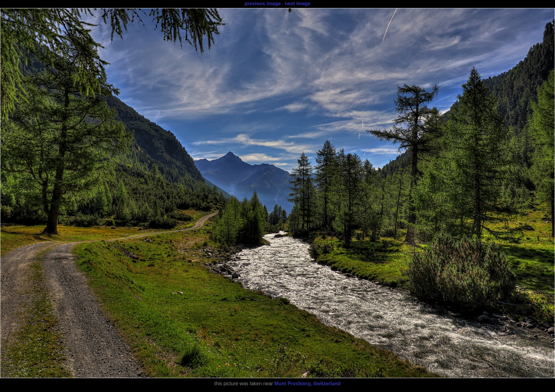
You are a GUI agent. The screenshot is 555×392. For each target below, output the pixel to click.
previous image (262, 4)
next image (298, 4)
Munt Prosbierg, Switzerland (307, 384)
